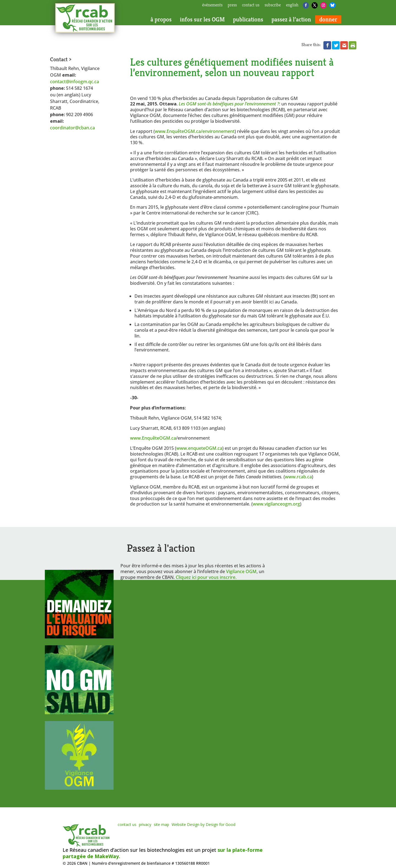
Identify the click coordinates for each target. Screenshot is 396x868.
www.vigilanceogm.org (276, 504)
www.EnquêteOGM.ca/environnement (195, 131)
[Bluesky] (332, 5)
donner (328, 19)
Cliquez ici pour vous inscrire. (206, 577)
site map (161, 824)
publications (248, 19)
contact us (251, 5)
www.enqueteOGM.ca (199, 448)
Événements (212, 5)
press (232, 5)
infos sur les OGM (202, 19)
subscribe (273, 5)
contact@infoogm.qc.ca (75, 82)
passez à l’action (291, 19)
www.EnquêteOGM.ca (153, 438)
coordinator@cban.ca (72, 128)
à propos (161, 19)
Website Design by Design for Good (204, 824)
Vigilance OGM (241, 571)
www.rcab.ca (298, 477)
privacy (145, 824)
